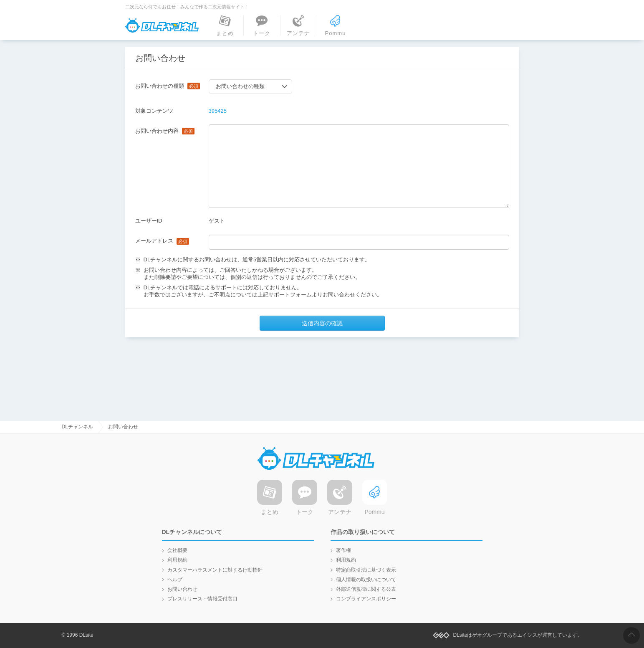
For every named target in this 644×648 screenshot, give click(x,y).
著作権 (343, 550)
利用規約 (177, 560)
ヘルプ (175, 580)
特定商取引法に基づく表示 (366, 570)
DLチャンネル (162, 25)
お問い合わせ (182, 589)
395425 (218, 111)
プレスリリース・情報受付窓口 (202, 599)
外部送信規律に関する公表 (366, 589)
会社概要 (177, 550)
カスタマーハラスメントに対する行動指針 (215, 570)
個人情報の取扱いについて (366, 580)
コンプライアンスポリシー (366, 599)
